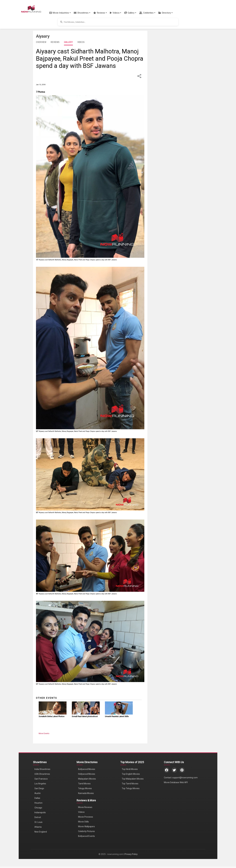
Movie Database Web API (176, 782)
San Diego (39, 788)
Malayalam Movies (87, 779)
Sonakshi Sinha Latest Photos (52, 716)
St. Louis (38, 822)
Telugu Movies (85, 788)
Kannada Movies (86, 793)
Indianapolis (40, 812)
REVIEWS (55, 42)
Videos (81, 812)
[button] (60, 13)
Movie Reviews (85, 807)
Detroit (38, 817)
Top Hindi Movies (130, 769)
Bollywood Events (86, 836)
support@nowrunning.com (185, 778)
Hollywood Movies (87, 774)
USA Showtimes (42, 774)
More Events (44, 733)
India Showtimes (42, 769)
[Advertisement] (174, 53)
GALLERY (68, 42)
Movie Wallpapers (86, 826)
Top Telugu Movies (131, 788)
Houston (38, 803)
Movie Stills (83, 822)
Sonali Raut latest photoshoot (85, 716)
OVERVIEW (41, 42)
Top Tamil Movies (130, 784)
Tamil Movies (84, 784)
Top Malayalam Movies (133, 779)
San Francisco (41, 779)
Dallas (37, 798)
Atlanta (38, 827)
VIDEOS (81, 42)
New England (41, 832)
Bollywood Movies (87, 769)
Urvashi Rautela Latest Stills (117, 716)
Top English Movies (131, 774)
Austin (38, 793)
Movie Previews (86, 817)
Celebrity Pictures (86, 831)
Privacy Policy (131, 854)
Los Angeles (40, 784)
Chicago (38, 808)
